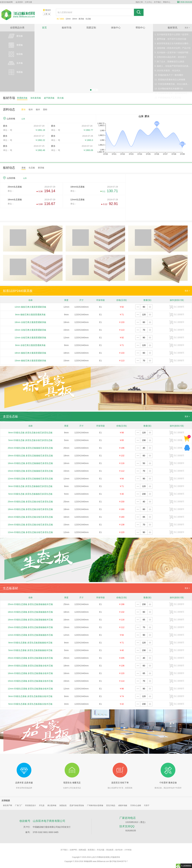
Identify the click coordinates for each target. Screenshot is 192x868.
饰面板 (15, 72)
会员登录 (19, 2)
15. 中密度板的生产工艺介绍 (168, 98)
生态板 (88, 19)
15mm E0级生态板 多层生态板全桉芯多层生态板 (30, 525)
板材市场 (67, 28)
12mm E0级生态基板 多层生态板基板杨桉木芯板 (30, 635)
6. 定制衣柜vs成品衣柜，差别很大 (170, 57)
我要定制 (91, 28)
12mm (68, 19)
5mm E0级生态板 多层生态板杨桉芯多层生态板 (30, 494)
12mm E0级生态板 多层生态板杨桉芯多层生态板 (30, 479)
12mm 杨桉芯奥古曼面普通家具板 (30, 307)
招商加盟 (82, 850)
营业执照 (110, 850)
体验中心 (116, 28)
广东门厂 (19, 805)
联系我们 (91, 850)
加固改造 (63, 805)
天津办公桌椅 (136, 805)
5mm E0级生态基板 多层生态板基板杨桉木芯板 (30, 650)
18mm (75, 19)
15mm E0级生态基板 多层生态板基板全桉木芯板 (30, 681)
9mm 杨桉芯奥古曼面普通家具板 (30, 315)
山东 (23, 119)
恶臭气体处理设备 (77, 805)
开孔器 (42, 805)
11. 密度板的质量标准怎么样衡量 (170, 80)
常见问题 (101, 850)
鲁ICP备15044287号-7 (118, 861)
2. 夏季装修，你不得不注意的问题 (170, 39)
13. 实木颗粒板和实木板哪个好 (169, 89)
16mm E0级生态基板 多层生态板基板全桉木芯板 (30, 673)
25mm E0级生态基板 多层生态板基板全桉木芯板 (30, 658)
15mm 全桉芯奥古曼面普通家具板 (30, 330)
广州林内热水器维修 (95, 805)
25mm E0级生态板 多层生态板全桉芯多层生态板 (30, 502)
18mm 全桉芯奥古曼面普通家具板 (30, 322)
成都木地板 (123, 805)
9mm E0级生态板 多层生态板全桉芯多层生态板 (30, 433)
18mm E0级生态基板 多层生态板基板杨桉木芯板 (30, 612)
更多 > (187, 28)
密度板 (15, 45)
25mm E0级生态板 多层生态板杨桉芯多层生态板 (30, 448)
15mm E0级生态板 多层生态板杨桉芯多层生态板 (30, 471)
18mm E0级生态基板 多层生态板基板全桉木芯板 (30, 666)
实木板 (15, 63)
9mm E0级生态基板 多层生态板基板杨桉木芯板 (30, 643)
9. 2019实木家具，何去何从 (167, 71)
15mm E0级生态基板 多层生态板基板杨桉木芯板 (30, 627)
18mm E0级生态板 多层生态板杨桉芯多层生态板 (30, 456)
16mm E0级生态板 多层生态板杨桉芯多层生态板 (30, 463)
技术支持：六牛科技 (123, 850)
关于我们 (157, 2)
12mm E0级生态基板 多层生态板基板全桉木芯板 (30, 689)
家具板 (81, 19)
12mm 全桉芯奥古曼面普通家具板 (30, 338)
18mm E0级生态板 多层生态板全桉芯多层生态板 (30, 509)
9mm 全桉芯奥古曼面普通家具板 (30, 345)
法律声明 (73, 850)
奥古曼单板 (52, 805)
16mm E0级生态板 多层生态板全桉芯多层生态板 (30, 517)
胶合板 (15, 36)
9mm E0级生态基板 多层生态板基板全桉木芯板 (30, 696)
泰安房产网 (7, 805)
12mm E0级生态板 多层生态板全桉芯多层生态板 (30, 532)
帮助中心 (167, 2)
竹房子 (147, 805)
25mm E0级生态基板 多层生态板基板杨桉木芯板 (30, 604)
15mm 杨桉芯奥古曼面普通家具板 (30, 361)
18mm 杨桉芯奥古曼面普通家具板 (30, 353)
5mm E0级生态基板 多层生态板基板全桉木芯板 (30, 704)
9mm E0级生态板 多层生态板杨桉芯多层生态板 (30, 486)
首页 (44, 28)
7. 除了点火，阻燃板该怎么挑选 (169, 61)
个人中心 (148, 2)
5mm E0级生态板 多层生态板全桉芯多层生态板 (30, 440)
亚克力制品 (111, 805)
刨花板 (15, 54)
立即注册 (28, 2)
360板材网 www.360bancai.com (96, 861)
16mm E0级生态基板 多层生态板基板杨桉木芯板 (30, 620)
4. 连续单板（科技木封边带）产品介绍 (172, 48)
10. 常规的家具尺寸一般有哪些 (169, 75)
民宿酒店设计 (31, 805)
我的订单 (139, 2)
